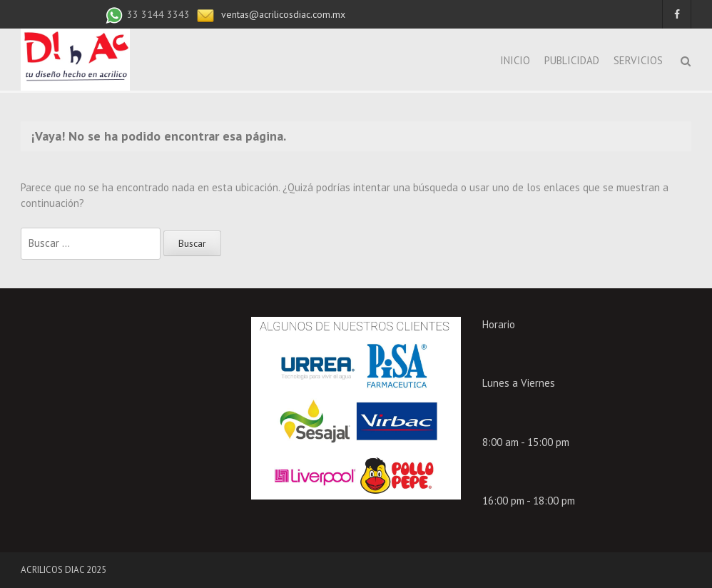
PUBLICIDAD (572, 60)
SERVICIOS (638, 60)
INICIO (515, 60)
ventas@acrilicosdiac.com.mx (282, 14)
